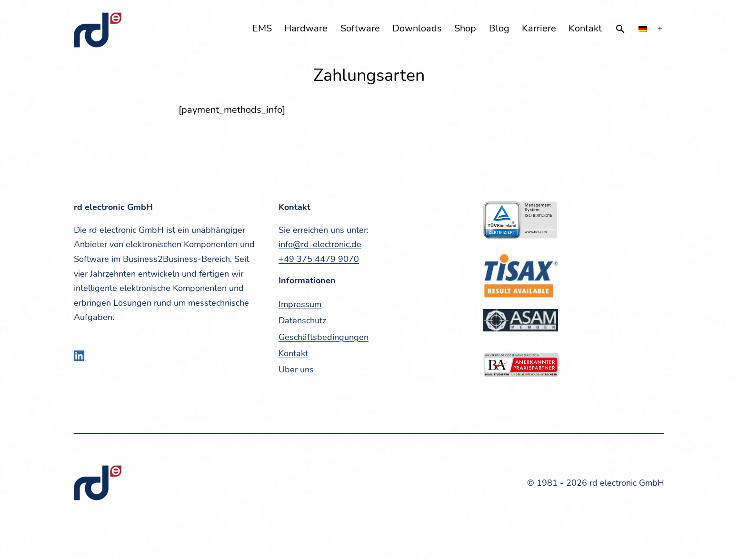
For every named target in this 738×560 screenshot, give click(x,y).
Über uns (296, 370)
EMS (262, 28)
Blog (499, 28)
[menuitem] (643, 29)
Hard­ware (306, 28)
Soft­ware (360, 28)
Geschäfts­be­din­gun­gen (324, 337)
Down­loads (417, 28)
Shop (465, 28)
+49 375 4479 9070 (319, 259)
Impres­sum (300, 304)
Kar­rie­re (539, 28)
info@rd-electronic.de (320, 244)
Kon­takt (585, 28)
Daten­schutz (302, 320)
